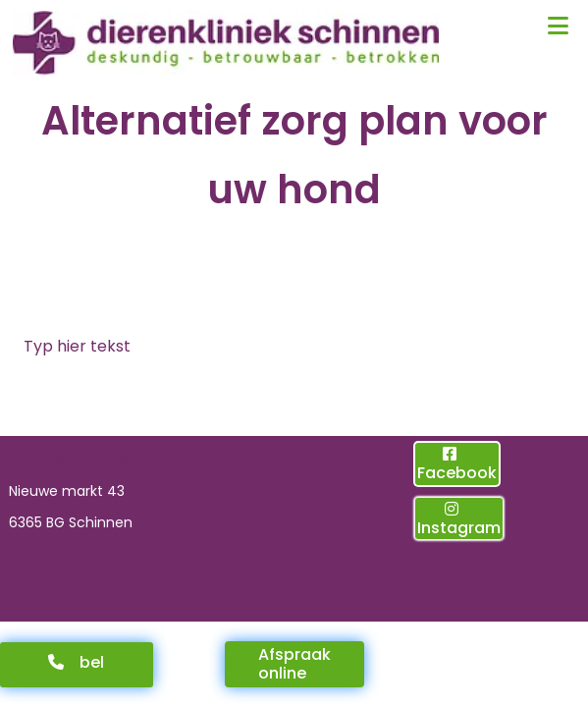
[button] (77, 665)
